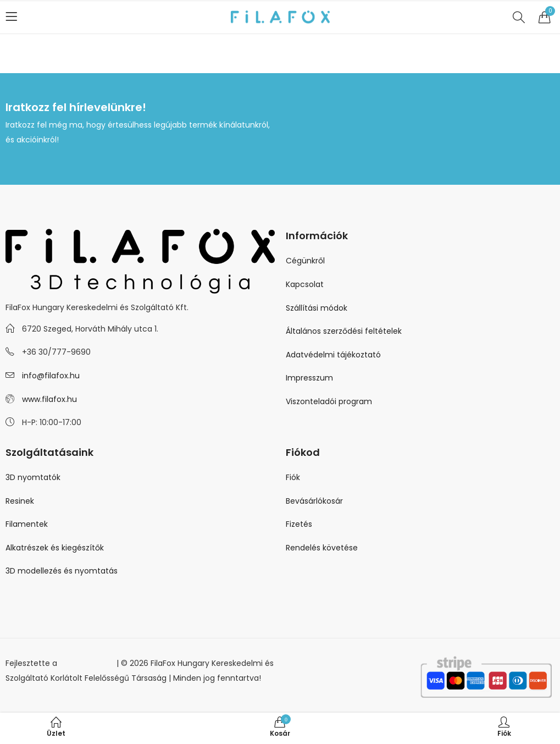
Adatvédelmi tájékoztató (333, 355)
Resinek (20, 501)
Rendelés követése (322, 548)
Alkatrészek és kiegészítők (55, 548)
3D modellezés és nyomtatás (62, 571)
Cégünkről (305, 261)
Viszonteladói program (329, 401)
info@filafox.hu (51, 376)
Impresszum (309, 378)
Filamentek (27, 524)
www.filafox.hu (49, 399)
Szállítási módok (317, 308)
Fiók (293, 477)
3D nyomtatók (33, 477)
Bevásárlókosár (314, 501)
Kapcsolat (305, 284)
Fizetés (299, 524)
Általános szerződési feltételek (344, 331)
